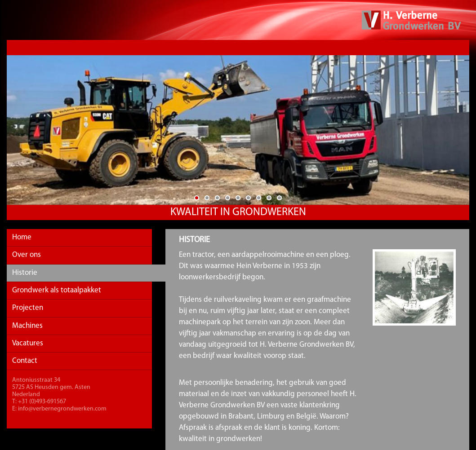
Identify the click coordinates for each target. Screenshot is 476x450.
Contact (25, 361)
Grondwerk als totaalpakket (57, 290)
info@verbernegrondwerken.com (62, 409)
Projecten (28, 308)
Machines (27, 326)
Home (22, 237)
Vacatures (28, 343)
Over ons (27, 255)
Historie (25, 273)
